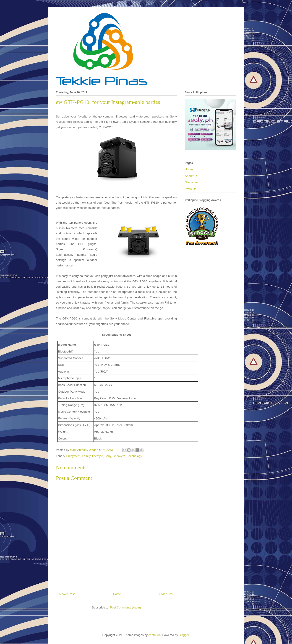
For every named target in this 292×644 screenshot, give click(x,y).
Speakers (119, 456)
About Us (191, 176)
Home (117, 594)
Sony (108, 456)
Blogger (184, 635)
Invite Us (191, 189)
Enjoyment (73, 456)
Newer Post (67, 594)
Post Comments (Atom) (125, 607)
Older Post (166, 594)
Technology (135, 456)
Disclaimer (192, 182)
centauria (155, 635)
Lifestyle (98, 456)
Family (86, 456)
